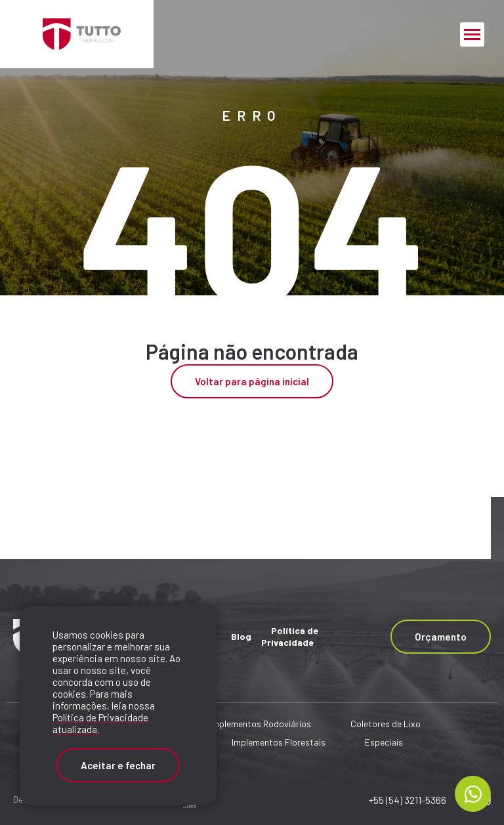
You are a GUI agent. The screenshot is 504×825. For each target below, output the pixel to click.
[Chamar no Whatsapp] (473, 794)
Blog (241, 636)
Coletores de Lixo (386, 724)
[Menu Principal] (472, 34)
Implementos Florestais (279, 742)
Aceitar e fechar (118, 765)
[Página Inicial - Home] (77, 34)
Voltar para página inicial (252, 381)
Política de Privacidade (290, 636)
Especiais (384, 742)
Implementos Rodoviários (261, 724)
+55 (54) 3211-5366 (408, 800)
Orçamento (441, 637)
